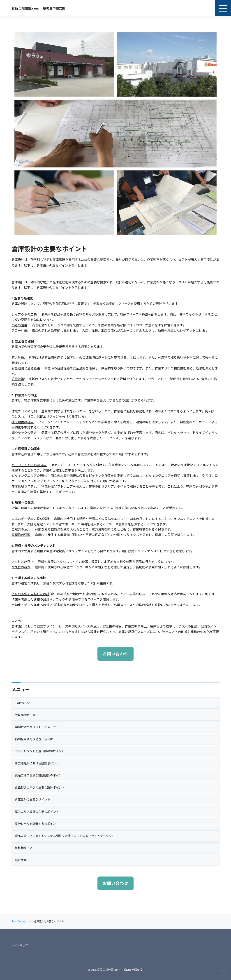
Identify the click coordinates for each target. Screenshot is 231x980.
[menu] (223, 8)
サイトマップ (20, 945)
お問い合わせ (115, 654)
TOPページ (22, 703)
